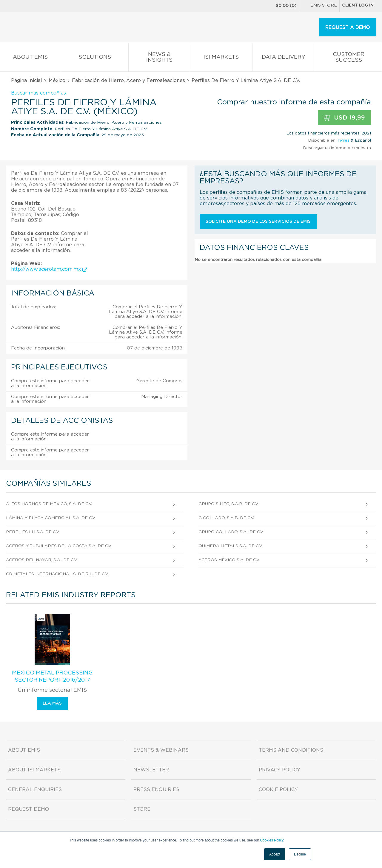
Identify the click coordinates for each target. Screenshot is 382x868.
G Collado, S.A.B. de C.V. (226, 518)
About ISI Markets (34, 770)
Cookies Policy (272, 840)
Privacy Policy (279, 770)
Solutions (95, 58)
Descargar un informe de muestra (337, 148)
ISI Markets (221, 58)
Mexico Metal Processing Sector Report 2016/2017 (52, 677)
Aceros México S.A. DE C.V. (229, 560)
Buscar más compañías (38, 93)
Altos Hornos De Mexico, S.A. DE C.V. (49, 504)
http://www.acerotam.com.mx (49, 269)
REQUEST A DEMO (348, 27)
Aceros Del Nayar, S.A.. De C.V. (42, 560)
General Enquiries (35, 790)
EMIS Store (319, 6)
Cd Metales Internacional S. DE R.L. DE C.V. (57, 574)
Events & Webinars (161, 750)
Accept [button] (275, 854)
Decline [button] (300, 854)
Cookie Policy (278, 790)
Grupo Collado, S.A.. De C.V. (231, 532)
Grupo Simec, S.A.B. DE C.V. (228, 504)
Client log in (358, 5)
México (57, 81)
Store (142, 809)
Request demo (29, 809)
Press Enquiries (156, 790)
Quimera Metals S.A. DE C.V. (230, 546)
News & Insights (159, 58)
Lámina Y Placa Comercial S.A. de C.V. (51, 518)
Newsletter (151, 770)
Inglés (344, 140)
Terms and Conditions (291, 750)
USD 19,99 (344, 118)
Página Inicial (27, 81)
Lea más (52, 703)
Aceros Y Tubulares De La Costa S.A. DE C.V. (59, 546)
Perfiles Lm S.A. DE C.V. (33, 532)
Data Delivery (284, 58)
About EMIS (30, 58)
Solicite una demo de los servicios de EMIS (258, 222)
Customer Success (348, 58)
